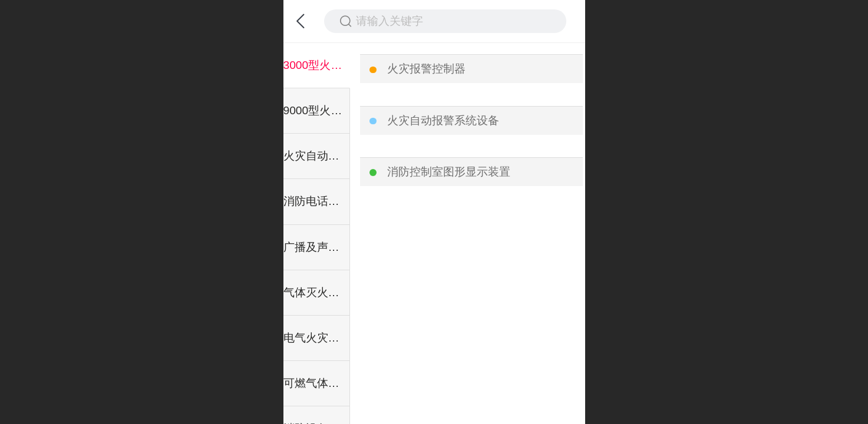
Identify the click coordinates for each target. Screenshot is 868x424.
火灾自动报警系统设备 (443, 120)
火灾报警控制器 (426, 69)
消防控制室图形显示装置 (449, 172)
